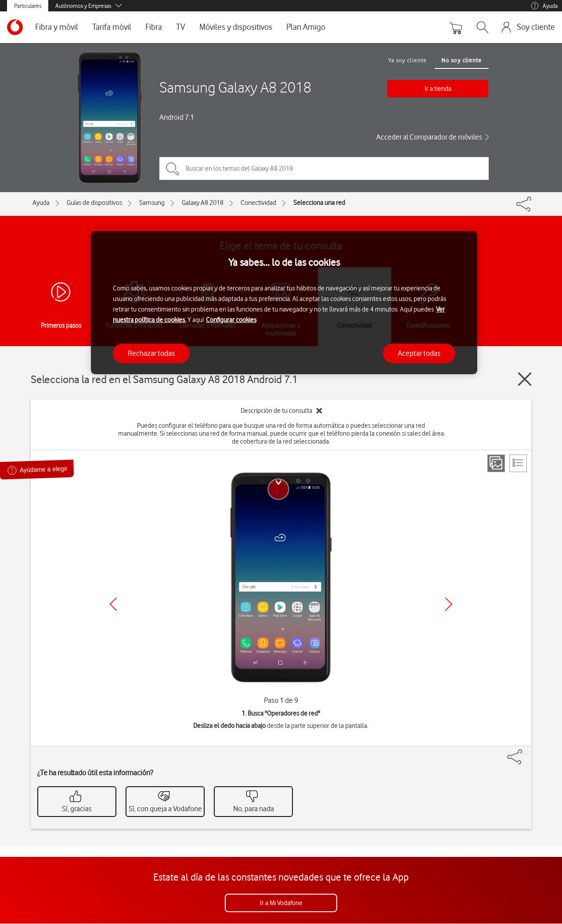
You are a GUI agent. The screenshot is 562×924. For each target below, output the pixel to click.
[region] (284, 303)
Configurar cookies (231, 320)
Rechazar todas (151, 353)
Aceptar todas (419, 353)
